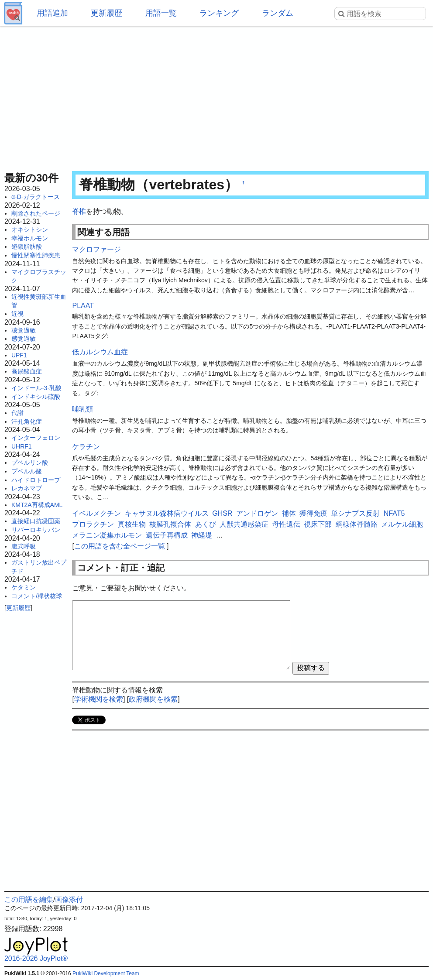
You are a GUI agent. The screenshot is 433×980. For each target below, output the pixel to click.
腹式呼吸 (24, 546)
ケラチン (86, 447)
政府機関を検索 (153, 699)
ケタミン (24, 587)
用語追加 (52, 13)
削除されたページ (36, 213)
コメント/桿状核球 (37, 596)
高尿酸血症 (27, 371)
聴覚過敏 (24, 330)
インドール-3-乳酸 (36, 388)
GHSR (222, 513)
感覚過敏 (24, 339)
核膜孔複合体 (170, 524)
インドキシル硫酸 (36, 397)
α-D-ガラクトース (36, 197)
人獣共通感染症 (244, 524)
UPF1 (19, 355)
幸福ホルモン (30, 238)
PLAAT (83, 306)
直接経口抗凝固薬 (36, 521)
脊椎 (79, 211)
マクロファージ (96, 249)
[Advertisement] (216, 96)
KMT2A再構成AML (37, 505)
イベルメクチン (96, 513)
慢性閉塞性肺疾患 (36, 255)
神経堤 (202, 535)
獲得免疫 (313, 513)
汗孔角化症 (27, 421)
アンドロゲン (257, 513)
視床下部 (318, 524)
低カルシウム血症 (100, 352)
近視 (17, 314)
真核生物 (132, 524)
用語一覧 (161, 13)
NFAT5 (394, 513)
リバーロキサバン (36, 530)
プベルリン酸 (30, 463)
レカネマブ (27, 488)
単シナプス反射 (355, 513)
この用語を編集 (29, 899)
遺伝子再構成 (167, 535)
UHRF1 (22, 446)
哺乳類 (82, 409)
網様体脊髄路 (357, 524)
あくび (206, 524)
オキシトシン (30, 230)
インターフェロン (36, 438)
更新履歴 (107, 13)
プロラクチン (93, 524)
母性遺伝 (286, 524)
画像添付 (69, 899)
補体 (289, 513)
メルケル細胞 (402, 524)
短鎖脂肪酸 (27, 247)
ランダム (278, 13)
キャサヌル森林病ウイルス (167, 513)
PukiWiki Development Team (106, 973)
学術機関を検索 (99, 699)
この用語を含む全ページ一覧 (120, 546)
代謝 (17, 413)
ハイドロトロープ (36, 480)
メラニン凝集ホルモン (107, 535)
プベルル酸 (27, 471)
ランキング (219, 13)
